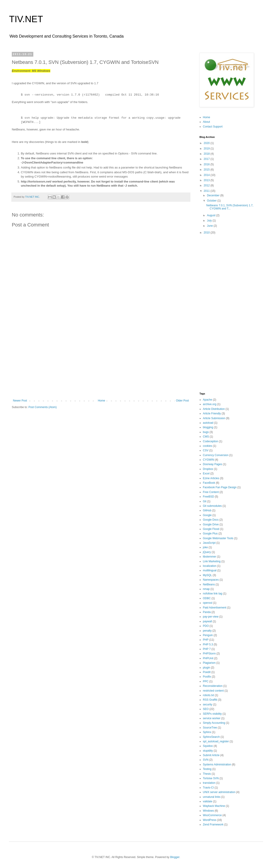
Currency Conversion (216, 455)
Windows (208, 811)
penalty (207, 631)
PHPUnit (208, 658)
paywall (207, 621)
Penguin (208, 635)
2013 (207, 180)
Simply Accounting (214, 723)
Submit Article (211, 755)
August (212, 215)
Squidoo (208, 746)
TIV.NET (26, 19)
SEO (206, 709)
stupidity (208, 751)
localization (210, 566)
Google (207, 515)
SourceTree (210, 728)
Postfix (207, 677)
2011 (207, 191)
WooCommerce (212, 815)
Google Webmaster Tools (218, 538)
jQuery (207, 552)
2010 (207, 233)
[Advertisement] (101, 362)
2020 (207, 143)
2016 (207, 164)
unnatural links (212, 797)
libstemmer (210, 557)
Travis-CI (208, 788)
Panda (207, 612)
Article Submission (214, 418)
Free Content (211, 492)
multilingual (210, 570)
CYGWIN (208, 460)
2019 (207, 149)
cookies (208, 446)
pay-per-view (211, 617)
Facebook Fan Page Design (220, 487)
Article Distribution (214, 409)
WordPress (210, 820)
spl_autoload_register (216, 741)
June (210, 226)
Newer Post (20, 401)
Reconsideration (213, 686)
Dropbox (208, 469)
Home (102, 401)
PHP (206, 640)
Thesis (207, 774)
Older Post (182, 401)
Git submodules (212, 506)
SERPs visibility (212, 714)
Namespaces (211, 580)
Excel (206, 474)
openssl (208, 603)
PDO (206, 626)
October (212, 201)
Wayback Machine (214, 806)
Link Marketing (212, 561)
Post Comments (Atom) (42, 407)
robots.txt (208, 695)
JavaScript (209, 543)
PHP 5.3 (208, 644)
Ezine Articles (211, 478)
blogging (208, 427)
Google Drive (211, 524)
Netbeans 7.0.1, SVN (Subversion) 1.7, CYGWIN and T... (230, 207)
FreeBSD (208, 497)
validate (208, 801)
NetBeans (209, 584)
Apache (208, 400)
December (214, 195)
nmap (206, 589)
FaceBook (209, 483)
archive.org (210, 404)
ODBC (207, 598)
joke (205, 547)
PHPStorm (209, 654)
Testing (207, 769)
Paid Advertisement (215, 608)
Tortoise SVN (211, 778)
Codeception (210, 441)
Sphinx (207, 732)
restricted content (213, 691)
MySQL (207, 575)
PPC (206, 681)
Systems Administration (217, 765)
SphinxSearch (211, 737)
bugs (206, 432)
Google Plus (210, 534)
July (210, 221)
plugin (206, 668)
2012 (207, 185)
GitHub (207, 510)
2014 (207, 175)
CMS (206, 437)
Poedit (207, 672)
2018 (207, 154)
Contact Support (213, 127)
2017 (207, 159)
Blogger (175, 857)
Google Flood (211, 529)
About (206, 122)
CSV (206, 450)
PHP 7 (207, 649)
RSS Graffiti (210, 700)
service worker (212, 718)
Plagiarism (209, 663)
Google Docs (211, 520)
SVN (206, 760)
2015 (207, 170)
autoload (208, 423)
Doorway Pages (212, 464)
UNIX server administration (219, 792)
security (208, 704)
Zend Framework (213, 825)
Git (205, 501)
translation (209, 783)
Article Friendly (212, 414)
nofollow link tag (212, 594)
